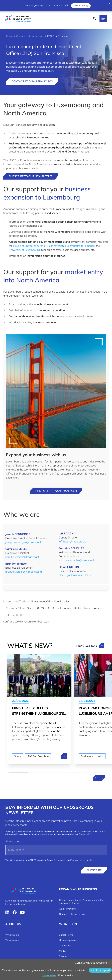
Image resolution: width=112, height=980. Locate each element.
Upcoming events (68, 940)
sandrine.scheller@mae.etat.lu (77, 560)
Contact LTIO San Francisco (32, 81)
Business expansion (92, 756)
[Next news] (102, 778)
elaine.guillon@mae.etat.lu (75, 575)
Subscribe (94, 870)
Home (9, 36)
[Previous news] (96, 778)
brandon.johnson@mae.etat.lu (24, 572)
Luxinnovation (55, 246)
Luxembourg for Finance (80, 246)
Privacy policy (60, 860)
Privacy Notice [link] (66, 975)
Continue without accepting (93, 963)
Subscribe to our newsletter (31, 176)
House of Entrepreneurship (29, 246)
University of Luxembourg (24, 250)
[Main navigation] (103, 18)
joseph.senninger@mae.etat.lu (24, 542)
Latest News (66, 935)
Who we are (12, 940)
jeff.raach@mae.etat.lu (72, 541)
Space (18, 756)
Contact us (65, 946)
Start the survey (81, 6)
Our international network (30, 36)
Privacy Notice (85, 834)
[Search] (94, 18)
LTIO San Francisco (38, 756)
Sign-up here (13, 841)
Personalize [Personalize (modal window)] (49, 975)
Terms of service (79, 860)
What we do (12, 935)
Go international (68, 909)
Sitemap (64, 956)
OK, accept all (100, 970)
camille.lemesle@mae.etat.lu (23, 557)
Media (62, 951)
